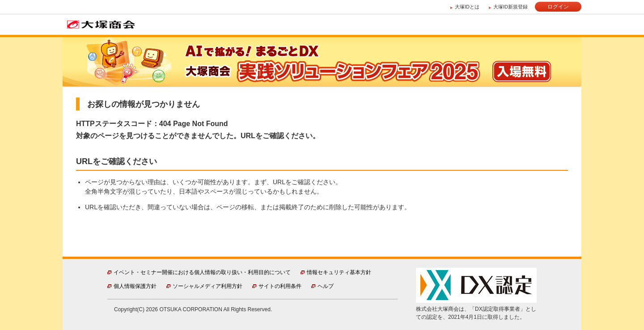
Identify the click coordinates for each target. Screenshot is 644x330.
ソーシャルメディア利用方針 (208, 286)
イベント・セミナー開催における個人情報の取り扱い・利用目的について (202, 272)
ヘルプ (326, 286)
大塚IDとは (467, 7)
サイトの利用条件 (280, 286)
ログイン (558, 7)
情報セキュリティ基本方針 (339, 272)
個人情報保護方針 (135, 286)
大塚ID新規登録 (511, 7)
